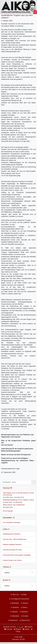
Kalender (16, 607)
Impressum (14, 620)
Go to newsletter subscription (12, 522)
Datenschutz (26, 620)
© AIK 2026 (18, 637)
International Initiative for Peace (12, 550)
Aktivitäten (15, 603)
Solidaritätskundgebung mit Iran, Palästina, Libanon (18, 500)
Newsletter (15, 616)
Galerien (15, 612)
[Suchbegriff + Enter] (17, 482)
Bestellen (25, 612)
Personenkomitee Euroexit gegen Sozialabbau (17, 555)
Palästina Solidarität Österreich (12, 544)
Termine (25, 603)
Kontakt (25, 616)
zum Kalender (8, 511)
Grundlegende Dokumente (20, 599)
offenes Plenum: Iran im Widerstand (14, 505)
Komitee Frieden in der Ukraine (12, 560)
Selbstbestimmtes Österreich (12, 534)
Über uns (16, 595)
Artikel (24, 595)
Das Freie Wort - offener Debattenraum (15, 539)
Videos (25, 607)
